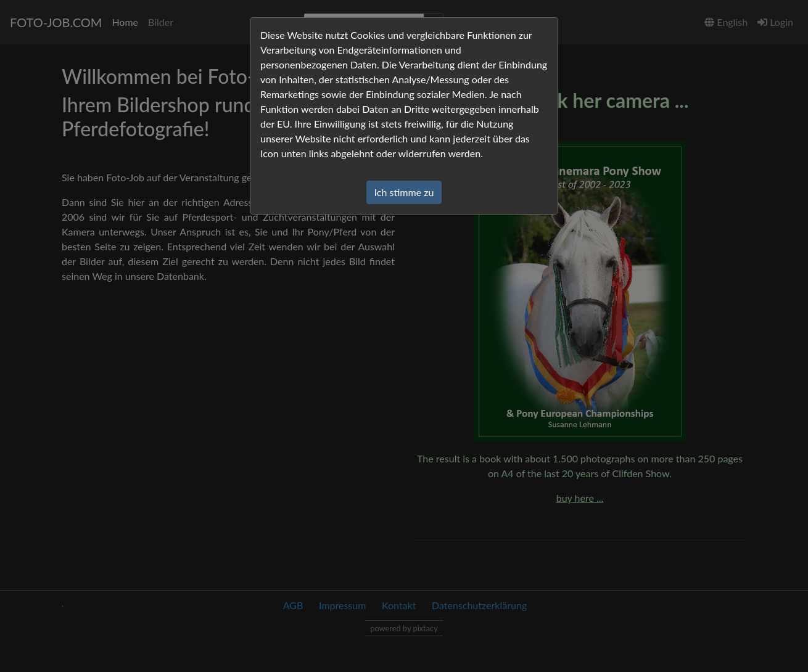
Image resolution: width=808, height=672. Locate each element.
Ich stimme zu (404, 192)
